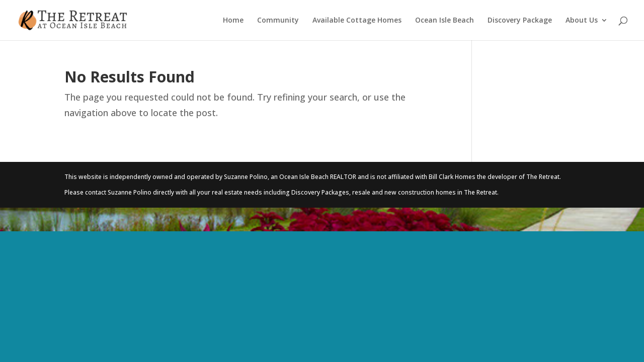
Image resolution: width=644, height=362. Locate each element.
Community (278, 21)
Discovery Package (520, 21)
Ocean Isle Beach (445, 21)
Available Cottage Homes (357, 21)
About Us (582, 21)
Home (233, 21)
